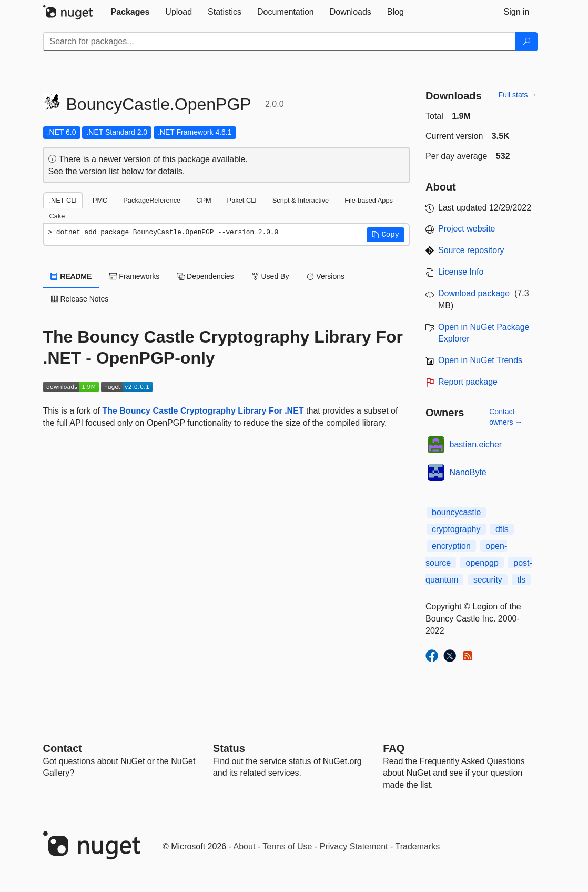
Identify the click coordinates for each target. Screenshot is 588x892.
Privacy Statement (354, 846)
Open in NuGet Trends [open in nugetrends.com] (480, 360)
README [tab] (72, 276)
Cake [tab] (57, 216)
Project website (467, 229)
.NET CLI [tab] (63, 200)
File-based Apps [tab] (369, 200)
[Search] (526, 42)
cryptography (456, 529)
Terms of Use (287, 846)
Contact (63, 748)
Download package (474, 293)
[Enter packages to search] (280, 42)
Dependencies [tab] (205, 276)
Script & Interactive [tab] (301, 200)
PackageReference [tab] (152, 200)
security (488, 580)
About (245, 846)
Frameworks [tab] (134, 276)
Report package (468, 382)
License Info (461, 272)
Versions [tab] (326, 276)
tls (521, 580)
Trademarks (418, 846)
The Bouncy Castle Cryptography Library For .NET (203, 411)
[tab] (130, 12)
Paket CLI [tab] (242, 200)
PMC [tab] (100, 200)
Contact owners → (506, 417)
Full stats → (518, 95)
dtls (502, 529)
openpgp (482, 563)
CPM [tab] (204, 200)
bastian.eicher (476, 444)
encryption (451, 546)
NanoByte (468, 472)
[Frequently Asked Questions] (394, 748)
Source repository (471, 250)
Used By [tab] (271, 276)
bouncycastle (456, 512)
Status (229, 748)
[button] (386, 235)
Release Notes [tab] (80, 299)
